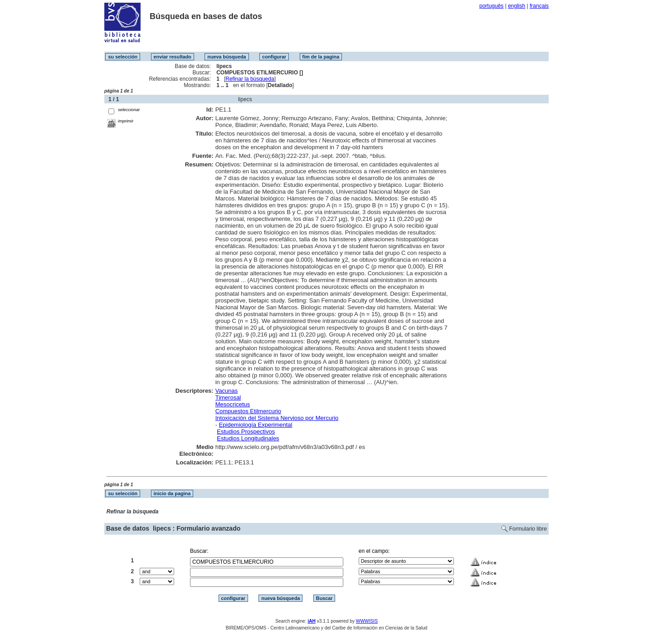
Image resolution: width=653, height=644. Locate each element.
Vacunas (227, 391)
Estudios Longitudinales (248, 438)
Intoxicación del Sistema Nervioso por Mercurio (277, 418)
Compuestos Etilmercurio (248, 411)
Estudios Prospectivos (246, 432)
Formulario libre (528, 529)
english (517, 6)
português (491, 6)
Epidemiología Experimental (256, 425)
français (539, 6)
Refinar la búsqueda (250, 79)
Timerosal (228, 398)
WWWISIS (367, 621)
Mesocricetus (233, 404)
